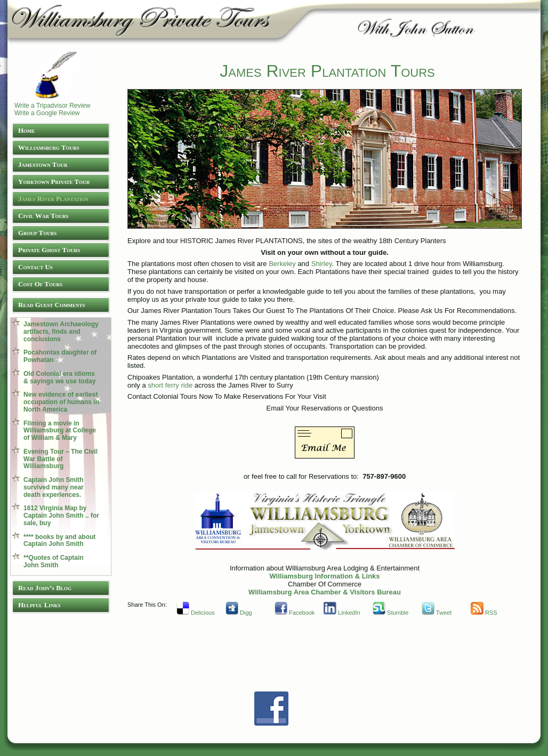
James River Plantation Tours (327, 71)
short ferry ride (171, 385)
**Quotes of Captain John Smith (54, 561)
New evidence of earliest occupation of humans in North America (61, 402)
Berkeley (282, 264)
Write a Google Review (47, 113)
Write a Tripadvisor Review (53, 106)
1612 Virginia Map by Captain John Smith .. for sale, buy (61, 516)
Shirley (320, 264)
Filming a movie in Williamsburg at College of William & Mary (60, 431)
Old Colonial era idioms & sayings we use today (59, 377)
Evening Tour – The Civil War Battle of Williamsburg (61, 459)
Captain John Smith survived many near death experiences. (54, 487)
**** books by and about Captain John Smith (59, 541)
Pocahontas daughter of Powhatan (60, 356)
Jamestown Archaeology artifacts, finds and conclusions (61, 332)
